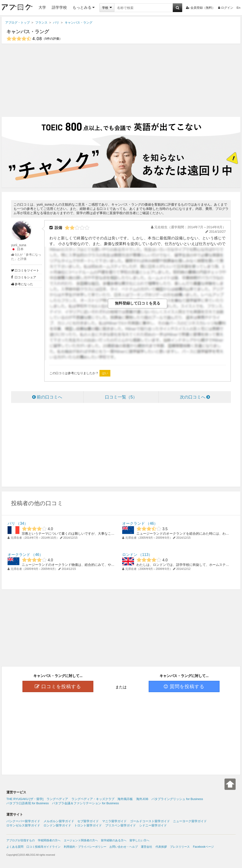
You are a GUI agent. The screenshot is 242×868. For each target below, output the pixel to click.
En (238, 8)
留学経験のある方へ (114, 840)
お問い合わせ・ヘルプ (124, 847)
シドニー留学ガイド (153, 825)
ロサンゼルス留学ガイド (23, 825)
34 (22, 523)
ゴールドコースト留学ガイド (150, 821)
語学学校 (59, 7)
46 (152, 523)
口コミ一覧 (121, 397)
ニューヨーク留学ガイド (190, 821)
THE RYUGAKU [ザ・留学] (25, 799)
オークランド (134, 523)
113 (145, 555)
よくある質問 (15, 847)
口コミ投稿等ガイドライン (43, 847)
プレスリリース (180, 847)
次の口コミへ (195, 397)
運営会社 (147, 847)
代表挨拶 (161, 847)
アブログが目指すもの (21, 840)
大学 (42, 7)
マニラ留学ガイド (114, 821)
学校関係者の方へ (49, 840)
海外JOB (142, 799)
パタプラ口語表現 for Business (28, 803)
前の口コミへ (47, 397)
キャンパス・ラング (28, 32)
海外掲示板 (125, 799)
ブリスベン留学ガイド (121, 825)
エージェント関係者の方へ (81, 840)
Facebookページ (203, 847)
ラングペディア (57, 799)
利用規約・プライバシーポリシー (85, 847)
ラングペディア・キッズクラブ (93, 799)
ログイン (226, 8)
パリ (11, 523)
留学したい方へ (139, 840)
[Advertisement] (121, 80)
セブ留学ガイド (88, 821)
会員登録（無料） (201, 8)
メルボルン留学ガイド (59, 821)
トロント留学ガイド (88, 825)
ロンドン (130, 555)
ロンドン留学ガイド (57, 825)
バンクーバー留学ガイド (23, 821)
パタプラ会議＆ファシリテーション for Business (85, 803)
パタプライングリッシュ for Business (177, 799)
